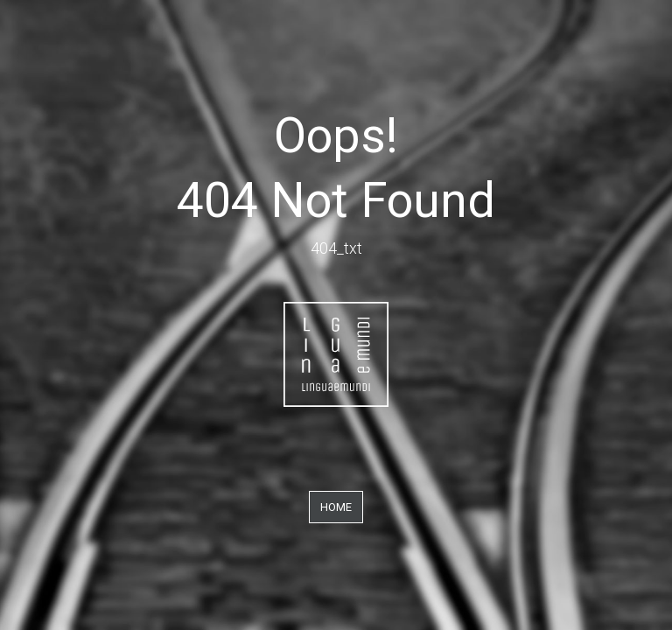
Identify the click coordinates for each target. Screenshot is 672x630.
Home (336, 507)
